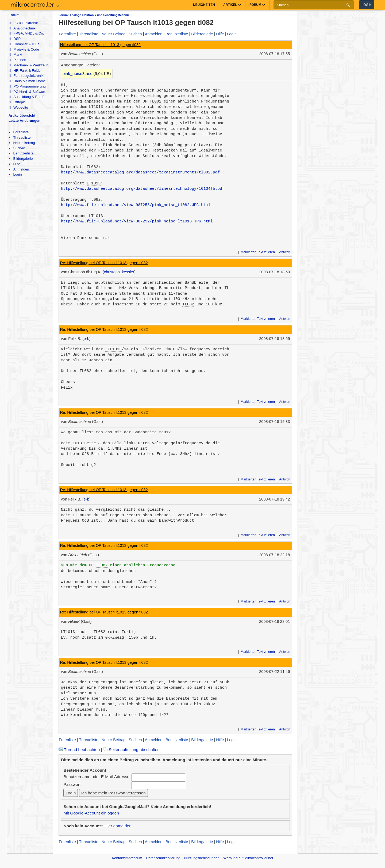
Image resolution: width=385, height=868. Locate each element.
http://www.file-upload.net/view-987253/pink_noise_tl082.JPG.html (136, 205)
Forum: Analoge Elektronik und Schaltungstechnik (94, 15)
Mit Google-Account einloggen (91, 813)
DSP (15, 39)
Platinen (18, 60)
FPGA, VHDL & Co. (27, 33)
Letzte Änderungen (24, 121)
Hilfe (17, 164)
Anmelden (21, 169)
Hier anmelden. (119, 826)
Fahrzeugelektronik (26, 76)
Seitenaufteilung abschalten (131, 750)
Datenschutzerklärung (163, 858)
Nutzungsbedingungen (202, 858)
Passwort (72, 784)
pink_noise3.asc (77, 73)
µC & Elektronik (24, 23)
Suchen (19, 148)
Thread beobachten (79, 750)
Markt (16, 54)
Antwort (285, 252)
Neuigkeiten (204, 5)
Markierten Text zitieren (258, 252)
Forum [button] (257, 5)
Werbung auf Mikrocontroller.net (248, 858)
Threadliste (22, 137)
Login (367, 5)
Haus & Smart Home (27, 81)
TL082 (156, 101)
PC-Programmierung (27, 86)
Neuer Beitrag (24, 143)
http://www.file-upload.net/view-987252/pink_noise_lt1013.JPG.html (137, 221)
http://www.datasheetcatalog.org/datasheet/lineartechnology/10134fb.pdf (143, 189)
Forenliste (21, 132)
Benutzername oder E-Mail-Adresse (96, 777)
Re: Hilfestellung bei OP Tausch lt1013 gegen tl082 (104, 263)
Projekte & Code (24, 49)
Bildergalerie (23, 159)
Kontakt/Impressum (127, 858)
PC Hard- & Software (28, 92)
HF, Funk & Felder (26, 71)
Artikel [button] (232, 5)
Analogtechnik (22, 28)
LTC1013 (113, 349)
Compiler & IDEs (24, 44)
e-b (86, 339)
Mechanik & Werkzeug (29, 65)
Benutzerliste (23, 153)
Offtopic (17, 102)
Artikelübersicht (22, 115)
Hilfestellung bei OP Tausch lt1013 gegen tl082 (100, 45)
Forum (14, 15)
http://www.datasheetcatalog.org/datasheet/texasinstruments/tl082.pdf (140, 172)
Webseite (19, 107)
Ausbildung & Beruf (26, 97)
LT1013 (96, 107)
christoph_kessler (119, 272)
